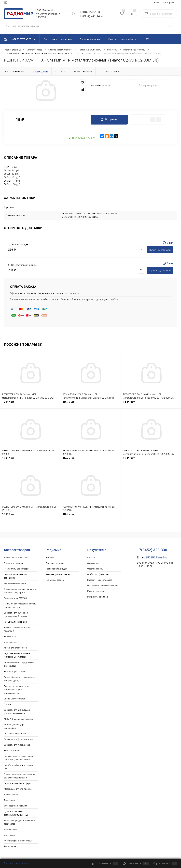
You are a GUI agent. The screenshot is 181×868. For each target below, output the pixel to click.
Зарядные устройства (15, 699)
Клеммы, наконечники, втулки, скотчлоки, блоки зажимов (19, 758)
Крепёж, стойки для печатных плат (18, 767)
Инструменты (11, 642)
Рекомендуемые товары (58, 574)
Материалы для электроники (18, 789)
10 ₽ (30, 404)
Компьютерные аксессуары (18, 841)
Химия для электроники (16, 648)
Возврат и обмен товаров (100, 580)
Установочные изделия (15, 806)
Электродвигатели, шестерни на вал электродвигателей (19, 776)
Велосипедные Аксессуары (17, 783)
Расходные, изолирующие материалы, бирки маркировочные (17, 690)
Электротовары (12, 795)
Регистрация (169, 3)
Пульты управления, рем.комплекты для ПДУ (16, 813)
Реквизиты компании (98, 597)
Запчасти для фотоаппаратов (18, 739)
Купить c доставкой (160, 250)
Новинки (50, 558)
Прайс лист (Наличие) (98, 574)
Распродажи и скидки (56, 569)
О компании (93, 563)
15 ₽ (151, 404)
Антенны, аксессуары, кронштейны (15, 726)
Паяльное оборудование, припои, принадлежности (20, 605)
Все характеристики (149, 85)
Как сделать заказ (96, 591)
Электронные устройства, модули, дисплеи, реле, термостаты (21, 591)
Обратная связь (95, 569)
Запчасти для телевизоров (17, 745)
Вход (156, 3)
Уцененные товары (55, 580)
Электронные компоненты (17, 558)
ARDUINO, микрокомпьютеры (18, 719)
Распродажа (10, 846)
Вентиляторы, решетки (15, 671)
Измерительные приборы (16, 569)
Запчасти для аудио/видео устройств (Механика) (17, 712)
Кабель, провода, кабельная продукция (18, 629)
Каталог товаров (21, 39)
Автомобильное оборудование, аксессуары (19, 664)
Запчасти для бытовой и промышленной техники (16, 615)
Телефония (9, 800)
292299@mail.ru (156, 557)
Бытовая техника (12, 750)
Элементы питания (13, 563)
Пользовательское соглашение (103, 586)
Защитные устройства (15, 734)
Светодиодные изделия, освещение (16, 576)
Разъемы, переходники (15, 622)
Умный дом (10, 835)
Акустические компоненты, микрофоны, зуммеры (17, 655)
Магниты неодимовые (15, 583)
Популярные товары (56, 563)
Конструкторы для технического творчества (20, 822)
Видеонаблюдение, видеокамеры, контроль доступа (20, 679)
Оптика (7, 704)
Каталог (91, 558)
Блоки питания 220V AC (15, 598)
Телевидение (10, 829)
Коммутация (10, 637)
